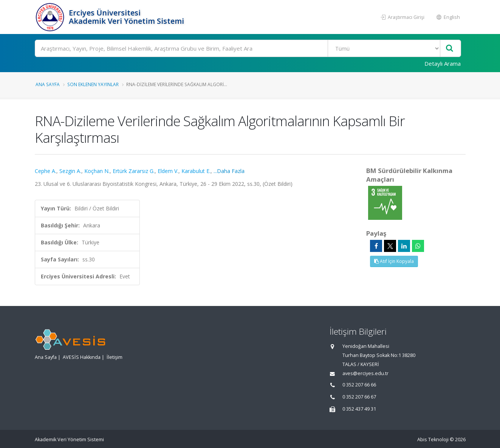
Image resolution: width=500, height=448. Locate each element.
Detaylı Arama (443, 63)
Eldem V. (168, 171)
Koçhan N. (97, 171)
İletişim (115, 357)
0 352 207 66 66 (359, 385)
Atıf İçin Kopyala (394, 261)
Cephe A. (46, 171)
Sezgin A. (70, 171)
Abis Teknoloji (433, 440)
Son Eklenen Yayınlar (93, 84)
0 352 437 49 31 (359, 409)
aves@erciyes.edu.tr (365, 373)
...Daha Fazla (229, 171)
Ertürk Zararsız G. (134, 171)
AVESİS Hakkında (82, 357)
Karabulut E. (196, 171)
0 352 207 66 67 (359, 397)
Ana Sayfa (48, 84)
